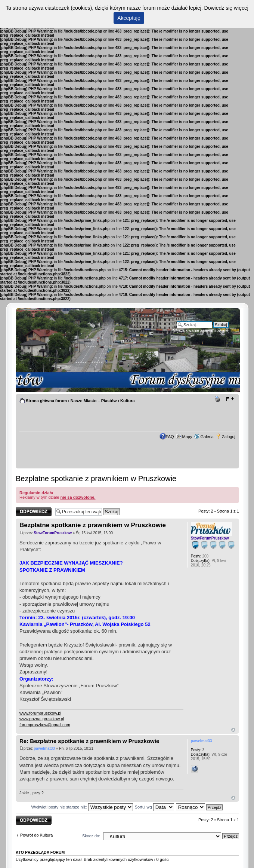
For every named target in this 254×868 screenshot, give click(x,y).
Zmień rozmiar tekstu (230, 399)
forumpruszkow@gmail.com (45, 725)
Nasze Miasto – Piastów (94, 401)
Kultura (128, 401)
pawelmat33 (44, 748)
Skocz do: (91, 836)
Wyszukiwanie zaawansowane (201, 330)
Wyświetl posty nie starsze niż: (82, 807)
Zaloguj (229, 437)
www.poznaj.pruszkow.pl (42, 719)
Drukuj (219, 399)
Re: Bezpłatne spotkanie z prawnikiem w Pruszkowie (89, 741)
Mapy (187, 437)
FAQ (170, 437)
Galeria (207, 437)
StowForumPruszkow (53, 533)
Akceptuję (129, 18)
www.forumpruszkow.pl (40, 713)
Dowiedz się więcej (226, 8)
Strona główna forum (46, 401)
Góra (233, 730)
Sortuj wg (154, 807)
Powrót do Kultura (36, 835)
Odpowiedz (34, 512)
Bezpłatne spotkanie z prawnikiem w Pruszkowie (96, 479)
